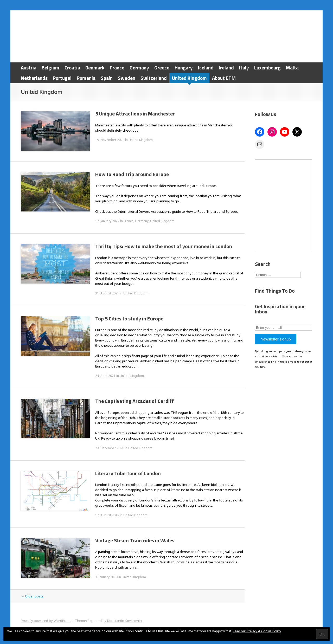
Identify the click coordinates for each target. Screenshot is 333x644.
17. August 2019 (107, 515)
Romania (86, 78)
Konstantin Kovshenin (124, 621)
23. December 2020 (110, 448)
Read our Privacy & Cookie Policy (257, 631)
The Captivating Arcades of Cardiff (135, 401)
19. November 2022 (110, 140)
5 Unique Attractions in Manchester (135, 114)
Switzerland (154, 78)
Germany (139, 67)
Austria (29, 67)
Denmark (95, 67)
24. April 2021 (105, 376)
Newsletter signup (276, 339)
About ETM (224, 78)
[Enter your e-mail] (284, 328)
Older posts (32, 596)
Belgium (50, 67)
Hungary (184, 67)
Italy (244, 67)
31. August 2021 (107, 293)
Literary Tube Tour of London (128, 473)
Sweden (127, 78)
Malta (292, 67)
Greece (162, 67)
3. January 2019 (106, 577)
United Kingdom (189, 78)
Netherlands (34, 78)
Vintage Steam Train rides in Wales (135, 540)
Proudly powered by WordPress (46, 621)
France (117, 67)
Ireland (226, 67)
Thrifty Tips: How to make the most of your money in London (164, 246)
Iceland (206, 67)
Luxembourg (267, 67)
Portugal (62, 78)
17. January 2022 (107, 221)
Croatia (72, 67)
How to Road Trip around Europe (132, 174)
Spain (107, 78)
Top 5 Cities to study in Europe (129, 318)
